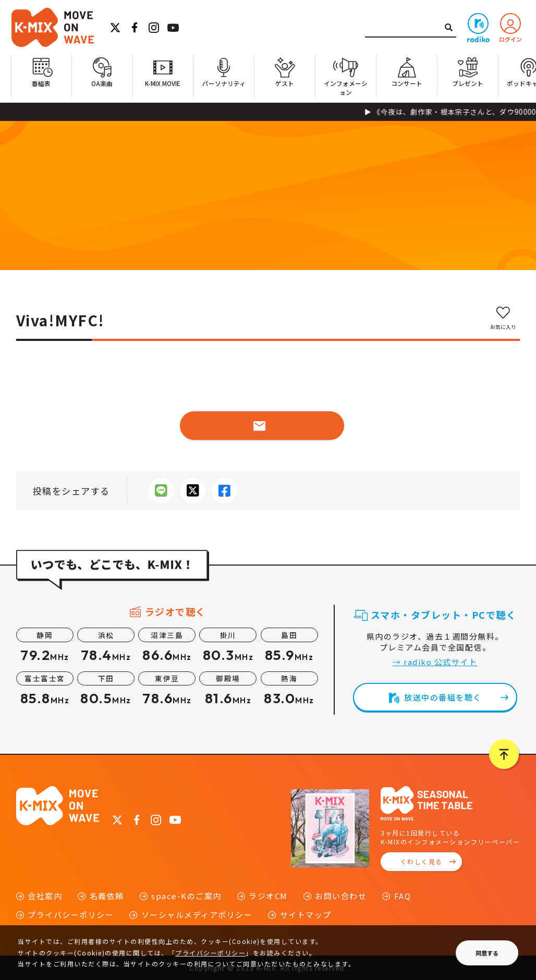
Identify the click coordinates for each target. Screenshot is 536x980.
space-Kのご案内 (186, 896)
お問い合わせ (341, 896)
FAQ (403, 896)
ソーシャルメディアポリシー (197, 915)
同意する (487, 953)
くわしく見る (422, 861)
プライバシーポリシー (71, 915)
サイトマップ (306, 915)
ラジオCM (268, 896)
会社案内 (45, 896)
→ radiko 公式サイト (435, 662)
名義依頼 (107, 896)
